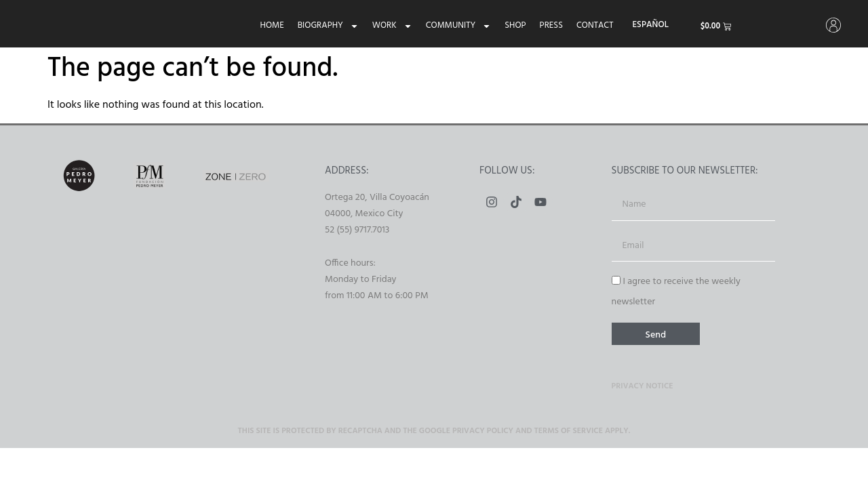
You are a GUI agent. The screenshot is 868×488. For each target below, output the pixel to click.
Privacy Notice (643, 388)
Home (270, 26)
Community (457, 26)
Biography (326, 26)
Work (390, 26)
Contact (593, 26)
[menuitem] (648, 25)
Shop (513, 26)
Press (549, 26)
